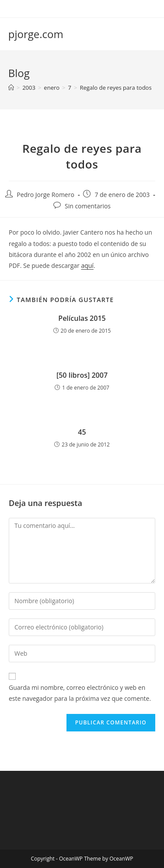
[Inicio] (11, 88)
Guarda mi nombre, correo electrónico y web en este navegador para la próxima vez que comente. (80, 693)
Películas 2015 (82, 318)
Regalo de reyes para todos (115, 88)
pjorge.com (36, 34)
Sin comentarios (88, 206)
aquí (87, 265)
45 (82, 432)
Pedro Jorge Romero (45, 195)
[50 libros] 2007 (82, 375)
